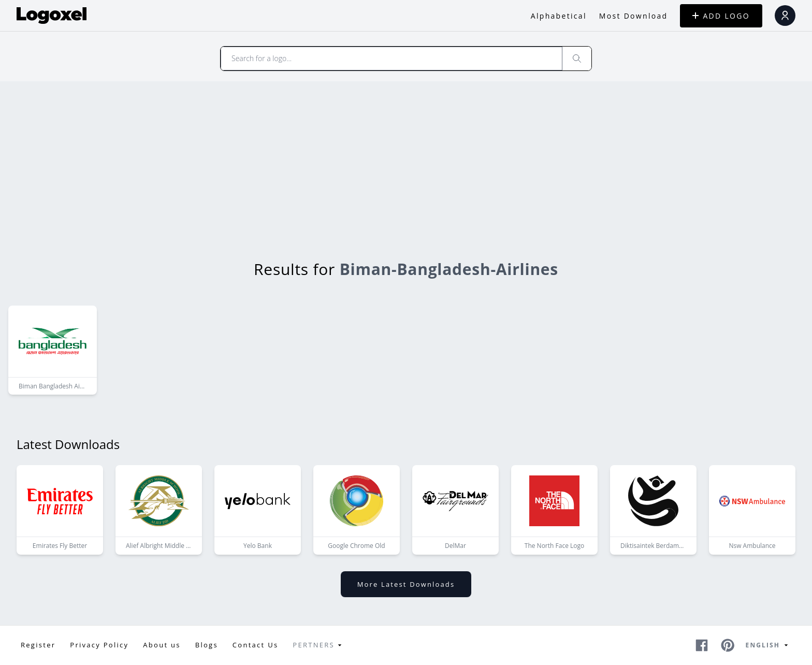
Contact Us (256, 645)
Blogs (207, 645)
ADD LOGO (721, 16)
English (769, 645)
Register (38, 645)
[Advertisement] (406, 159)
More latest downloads (406, 584)
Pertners (319, 645)
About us (162, 645)
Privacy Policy (99, 645)
